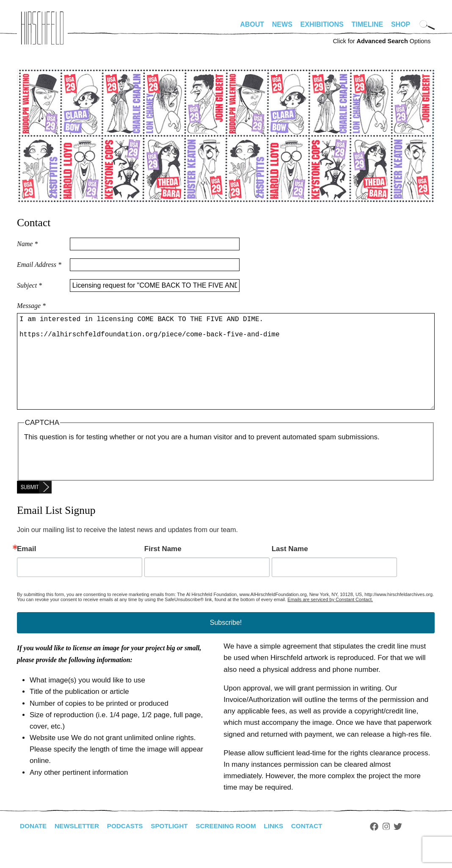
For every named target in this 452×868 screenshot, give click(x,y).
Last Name (290, 569)
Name (27, 244)
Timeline (368, 24)
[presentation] (88, 480)
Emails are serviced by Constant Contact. (330, 620)
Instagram (398, 847)
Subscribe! (226, 643)
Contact (318, 846)
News (282, 24)
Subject (29, 285)
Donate (34, 846)
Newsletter (79, 846)
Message (31, 306)
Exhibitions (322, 24)
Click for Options (382, 41)
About (252, 24)
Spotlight (176, 846)
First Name (163, 569)
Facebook (386, 847)
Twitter (411, 847)
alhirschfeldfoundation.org (42, 28)
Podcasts (129, 846)
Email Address (39, 265)
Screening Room (234, 846)
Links (284, 846)
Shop (401, 24)
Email (26, 569)
